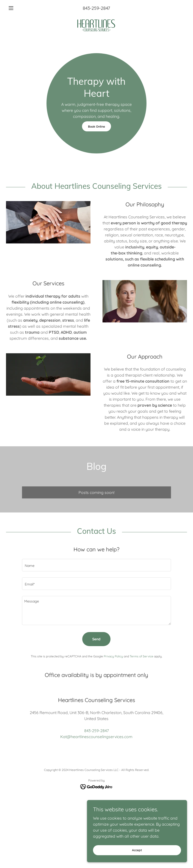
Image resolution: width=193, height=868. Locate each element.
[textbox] (96, 565)
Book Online (96, 126)
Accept (137, 850)
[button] (20, 8)
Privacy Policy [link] (113, 656)
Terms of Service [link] (141, 656)
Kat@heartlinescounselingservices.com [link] (96, 737)
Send (96, 639)
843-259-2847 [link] (96, 8)
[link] (96, 25)
